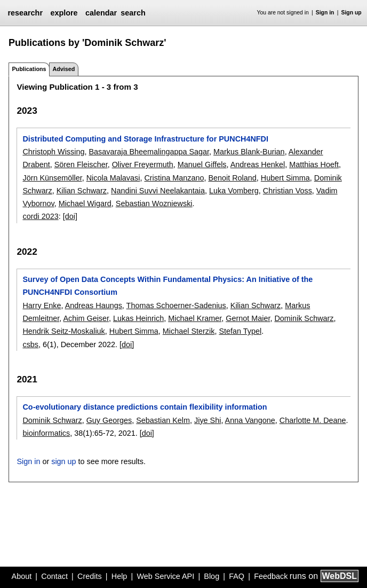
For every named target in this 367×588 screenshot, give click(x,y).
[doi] (70, 216)
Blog (212, 576)
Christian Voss (288, 191)
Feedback (271, 576)
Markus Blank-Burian (249, 152)
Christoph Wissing (53, 152)
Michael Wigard (85, 203)
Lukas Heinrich (138, 318)
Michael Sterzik (189, 331)
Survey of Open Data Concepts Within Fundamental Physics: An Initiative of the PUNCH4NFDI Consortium (167, 286)
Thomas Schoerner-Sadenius (176, 305)
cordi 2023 (40, 216)
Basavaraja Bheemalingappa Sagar (149, 152)
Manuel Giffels (202, 164)
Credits (90, 576)
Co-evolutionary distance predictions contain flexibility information (145, 407)
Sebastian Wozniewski (154, 203)
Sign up (352, 13)
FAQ (237, 576)
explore (64, 13)
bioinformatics (46, 433)
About (22, 576)
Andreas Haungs (94, 305)
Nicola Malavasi (113, 178)
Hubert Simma (285, 178)
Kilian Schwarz (82, 191)
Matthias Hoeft (314, 164)
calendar (101, 13)
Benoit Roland (232, 178)
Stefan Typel (240, 331)
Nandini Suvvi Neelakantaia (158, 191)
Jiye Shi (208, 420)
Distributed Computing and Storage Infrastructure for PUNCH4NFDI (145, 139)
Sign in (325, 13)
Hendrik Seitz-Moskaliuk (63, 331)
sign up (63, 461)
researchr (25, 13)
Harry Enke (42, 305)
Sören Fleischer (81, 164)
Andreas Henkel (258, 164)
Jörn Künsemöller (52, 178)
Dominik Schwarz (304, 318)
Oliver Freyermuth (143, 164)
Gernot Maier (248, 318)
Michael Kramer (195, 318)
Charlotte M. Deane (313, 420)
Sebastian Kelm (163, 420)
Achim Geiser (86, 318)
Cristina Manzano (174, 178)
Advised (63, 69)
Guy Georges (109, 420)
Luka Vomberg (234, 191)
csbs (30, 344)
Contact (54, 576)
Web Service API (165, 576)
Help (119, 576)
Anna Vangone (250, 420)
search (133, 13)
